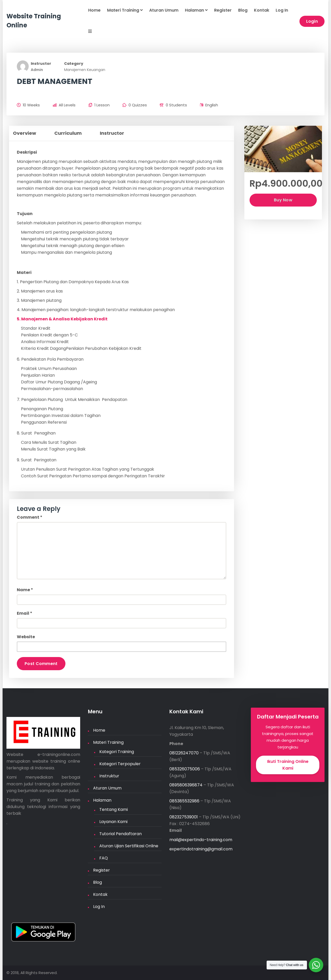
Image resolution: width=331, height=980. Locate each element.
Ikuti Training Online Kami (288, 765)
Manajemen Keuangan (85, 70)
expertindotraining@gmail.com (201, 849)
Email (25, 613)
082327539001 (184, 817)
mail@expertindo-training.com (201, 840)
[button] (87, 32)
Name (25, 590)
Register (223, 10)
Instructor (41, 64)
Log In (282, 10)
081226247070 (184, 753)
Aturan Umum (164, 10)
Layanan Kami (113, 822)
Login (312, 21)
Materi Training (125, 10)
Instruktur (109, 776)
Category (74, 64)
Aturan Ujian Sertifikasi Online (129, 846)
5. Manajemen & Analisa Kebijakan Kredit (62, 319)
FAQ (104, 858)
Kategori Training (117, 752)
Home (94, 10)
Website (26, 637)
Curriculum (68, 133)
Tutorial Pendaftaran (121, 834)
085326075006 (185, 769)
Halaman (196, 10)
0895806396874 (186, 785)
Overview (25, 133)
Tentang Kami (114, 809)
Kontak (262, 10)
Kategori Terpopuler (120, 764)
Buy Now (283, 200)
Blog (243, 10)
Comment (30, 517)
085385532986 (184, 801)
